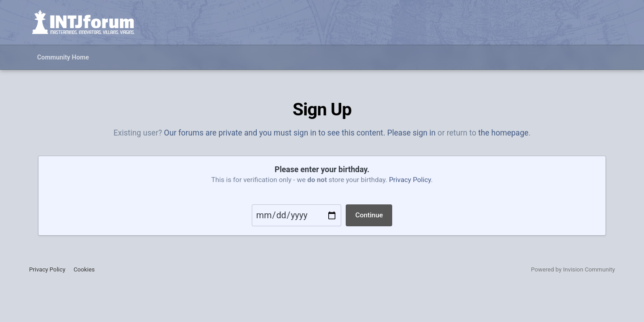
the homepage (503, 133)
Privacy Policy (410, 180)
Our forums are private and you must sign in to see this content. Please (288, 133)
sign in (424, 133)
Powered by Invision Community (573, 269)
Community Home (63, 57)
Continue (369, 215)
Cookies (84, 269)
